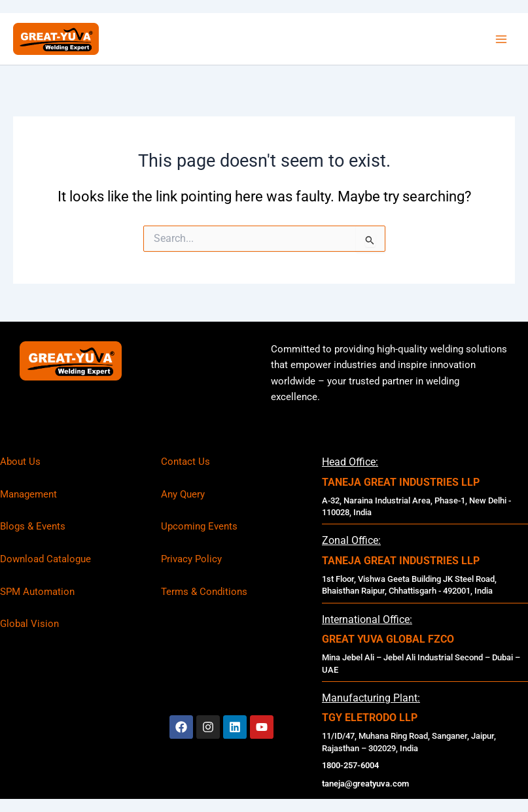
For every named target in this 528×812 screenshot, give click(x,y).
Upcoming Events (199, 526)
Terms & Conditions (204, 592)
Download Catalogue (45, 559)
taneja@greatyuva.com (365, 784)
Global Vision (29, 624)
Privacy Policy (191, 559)
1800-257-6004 (350, 765)
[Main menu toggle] (501, 39)
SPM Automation (37, 592)
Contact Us (185, 462)
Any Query (183, 494)
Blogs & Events (33, 526)
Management (28, 494)
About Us (20, 462)
